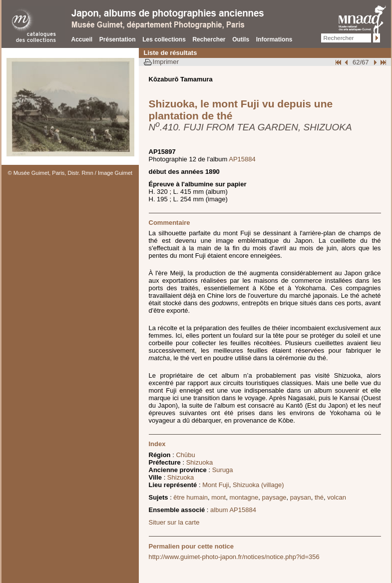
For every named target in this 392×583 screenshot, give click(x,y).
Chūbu (185, 455)
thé (319, 497)
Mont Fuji (215, 485)
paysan (301, 497)
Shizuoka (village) (258, 485)
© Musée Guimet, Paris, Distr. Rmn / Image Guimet (70, 173)
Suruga (223, 470)
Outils (241, 39)
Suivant (374, 62)
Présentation (118, 39)
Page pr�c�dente (348, 62)
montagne (244, 497)
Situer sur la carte (174, 522)
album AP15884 (233, 510)
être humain (191, 497)
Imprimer (166, 62)
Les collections (164, 39)
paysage (274, 497)
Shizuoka (199, 462)
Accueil (82, 39)
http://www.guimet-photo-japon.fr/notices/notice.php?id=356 (234, 557)
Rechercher (209, 39)
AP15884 (242, 159)
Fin (383, 62)
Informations (274, 39)
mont (218, 497)
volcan (337, 497)
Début (339, 62)
